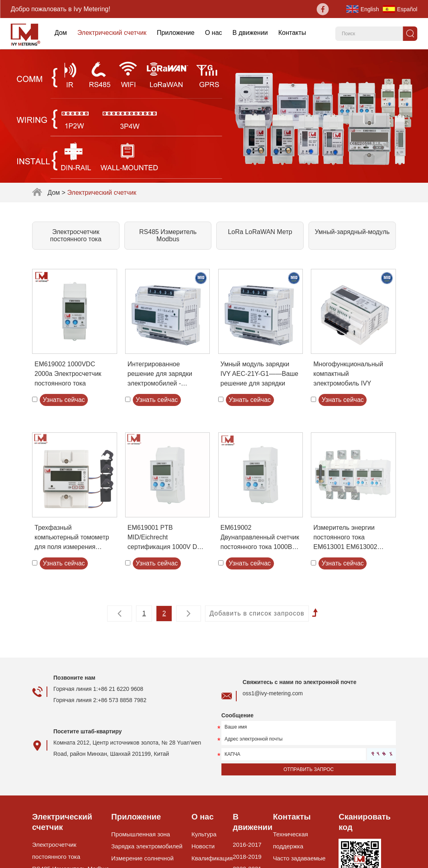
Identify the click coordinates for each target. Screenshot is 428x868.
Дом (61, 33)
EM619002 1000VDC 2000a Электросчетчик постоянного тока (68, 374)
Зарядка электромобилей (147, 846)
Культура (204, 834)
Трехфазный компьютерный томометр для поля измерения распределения (72, 538)
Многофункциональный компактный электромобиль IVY (348, 374)
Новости (203, 846)
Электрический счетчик (112, 33)
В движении (250, 33)
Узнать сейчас (64, 400)
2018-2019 (247, 857)
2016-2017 (247, 845)
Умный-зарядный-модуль (352, 232)
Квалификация (212, 858)
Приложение (176, 33)
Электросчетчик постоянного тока (76, 235)
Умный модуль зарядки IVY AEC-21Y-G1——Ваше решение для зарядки (260, 374)
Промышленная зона (141, 834)
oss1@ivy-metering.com (273, 693)
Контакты (292, 33)
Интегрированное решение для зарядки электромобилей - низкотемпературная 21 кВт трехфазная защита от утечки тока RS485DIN (167, 374)
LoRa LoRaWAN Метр (260, 232)
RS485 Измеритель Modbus (168, 235)
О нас (214, 33)
